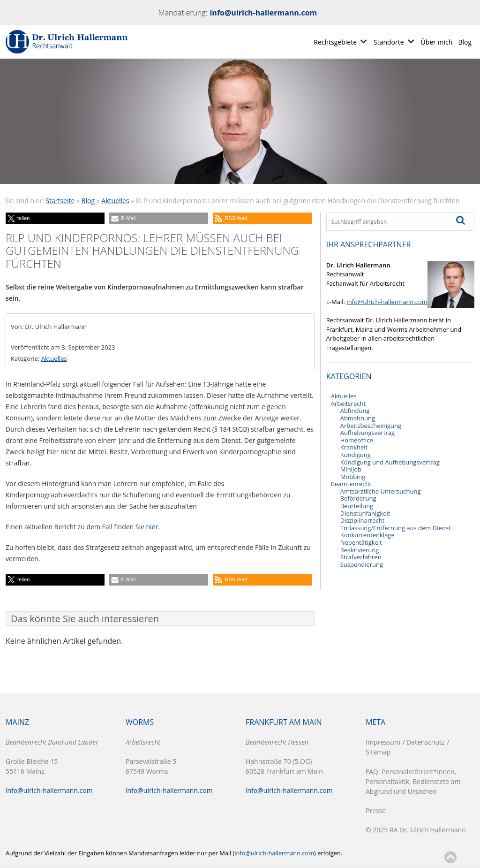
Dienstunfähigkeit (365, 513)
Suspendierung (362, 564)
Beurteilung (357, 506)
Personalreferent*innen (418, 772)
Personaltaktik (387, 781)
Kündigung (356, 455)
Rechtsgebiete (335, 42)
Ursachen (422, 791)
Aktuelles (115, 201)
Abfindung (355, 411)
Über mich (437, 42)
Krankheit (354, 447)
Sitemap (378, 752)
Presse (376, 811)
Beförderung (358, 498)
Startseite (60, 201)
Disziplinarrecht (363, 520)
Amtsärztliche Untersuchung (381, 491)
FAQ (372, 772)
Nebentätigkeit (361, 542)
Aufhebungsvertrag (367, 433)
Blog (465, 42)
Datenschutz (425, 742)
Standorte (389, 42)
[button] (55, 218)
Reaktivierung (360, 550)
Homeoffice (357, 440)
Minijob (351, 469)
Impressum (383, 742)
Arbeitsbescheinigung (371, 426)
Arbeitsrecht (348, 404)
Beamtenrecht (351, 484)
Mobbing (353, 477)
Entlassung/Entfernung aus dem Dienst (396, 528)
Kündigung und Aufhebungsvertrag (390, 462)
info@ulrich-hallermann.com (263, 13)
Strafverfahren (361, 557)
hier (152, 527)
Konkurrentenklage (367, 535)
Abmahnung (358, 418)
